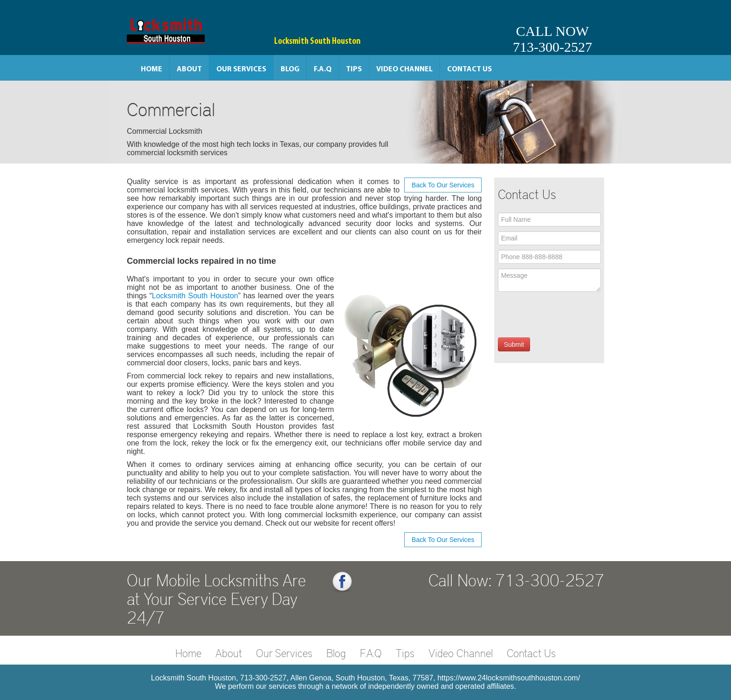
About (189, 69)
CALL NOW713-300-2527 (552, 39)
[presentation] (569, 315)
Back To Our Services (443, 185)
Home (152, 69)
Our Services (241, 69)
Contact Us (469, 69)
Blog (290, 69)
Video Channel (404, 69)
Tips (354, 69)
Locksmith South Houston (195, 296)
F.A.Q (323, 69)
